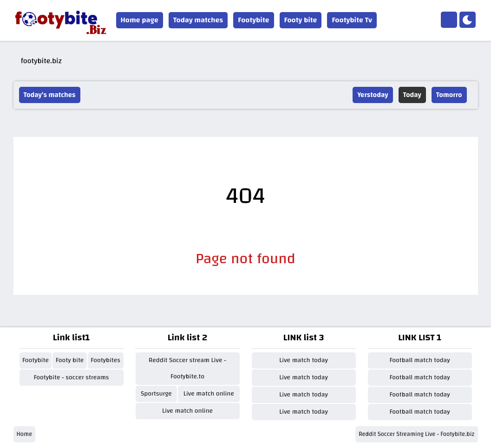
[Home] (449, 20)
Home (25, 434)
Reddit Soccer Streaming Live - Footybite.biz (417, 434)
